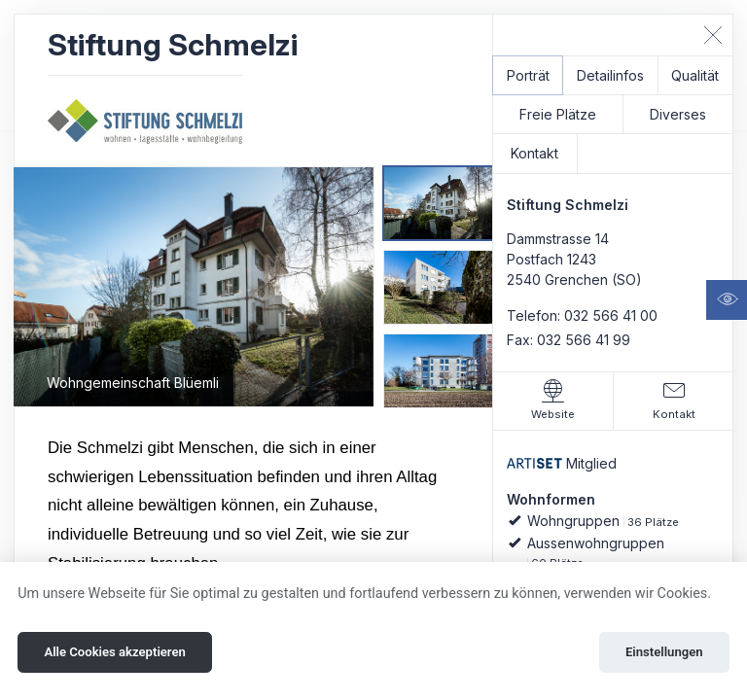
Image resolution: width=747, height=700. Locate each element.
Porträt (528, 75)
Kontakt (534, 153)
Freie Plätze (558, 114)
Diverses (678, 114)
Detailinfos (610, 75)
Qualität (695, 75)
